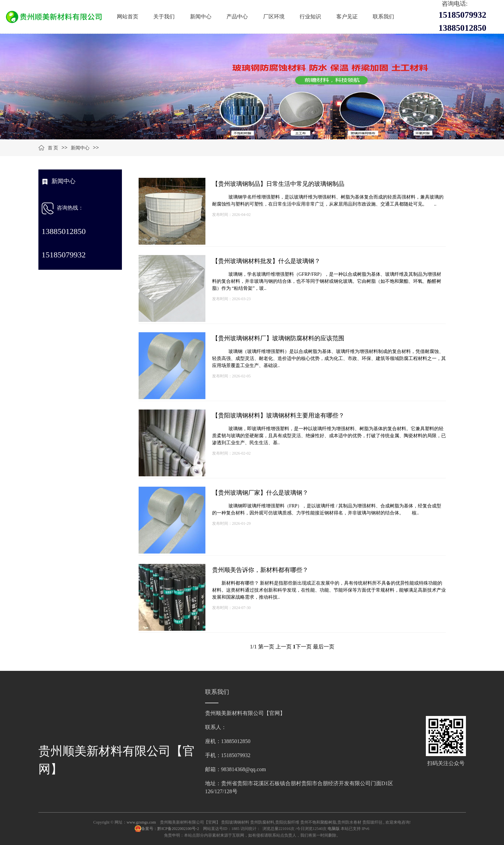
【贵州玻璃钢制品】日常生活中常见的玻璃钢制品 (278, 184)
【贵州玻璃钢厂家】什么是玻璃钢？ (260, 493)
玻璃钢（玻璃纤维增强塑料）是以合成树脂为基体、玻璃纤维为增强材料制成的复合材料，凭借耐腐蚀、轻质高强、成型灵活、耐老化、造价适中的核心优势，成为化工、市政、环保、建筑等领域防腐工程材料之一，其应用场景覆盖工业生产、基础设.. (329, 358)
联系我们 (383, 17)
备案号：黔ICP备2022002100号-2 (171, 829)
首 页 (53, 148)
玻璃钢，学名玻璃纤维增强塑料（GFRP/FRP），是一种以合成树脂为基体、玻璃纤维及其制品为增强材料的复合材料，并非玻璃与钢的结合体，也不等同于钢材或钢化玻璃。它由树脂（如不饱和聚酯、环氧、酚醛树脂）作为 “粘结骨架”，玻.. (327, 281)
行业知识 (310, 17)
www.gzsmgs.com (141, 822)
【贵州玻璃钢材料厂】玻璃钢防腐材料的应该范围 (278, 338)
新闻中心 (201, 17)
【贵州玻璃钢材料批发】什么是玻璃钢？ (266, 261)
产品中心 (237, 17)
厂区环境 (274, 17)
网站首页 (128, 17)
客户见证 (347, 17)
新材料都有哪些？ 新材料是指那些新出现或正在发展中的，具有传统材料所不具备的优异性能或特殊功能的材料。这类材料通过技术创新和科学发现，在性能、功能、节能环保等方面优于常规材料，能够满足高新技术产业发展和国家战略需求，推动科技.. (329, 590)
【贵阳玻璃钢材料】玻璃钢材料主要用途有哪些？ (278, 415)
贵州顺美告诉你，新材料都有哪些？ (260, 570)
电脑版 (334, 829)
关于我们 (164, 17)
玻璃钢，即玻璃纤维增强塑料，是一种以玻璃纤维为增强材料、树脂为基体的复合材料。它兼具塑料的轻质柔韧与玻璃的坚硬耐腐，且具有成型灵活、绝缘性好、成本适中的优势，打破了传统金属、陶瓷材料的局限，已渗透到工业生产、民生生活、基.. (329, 436)
